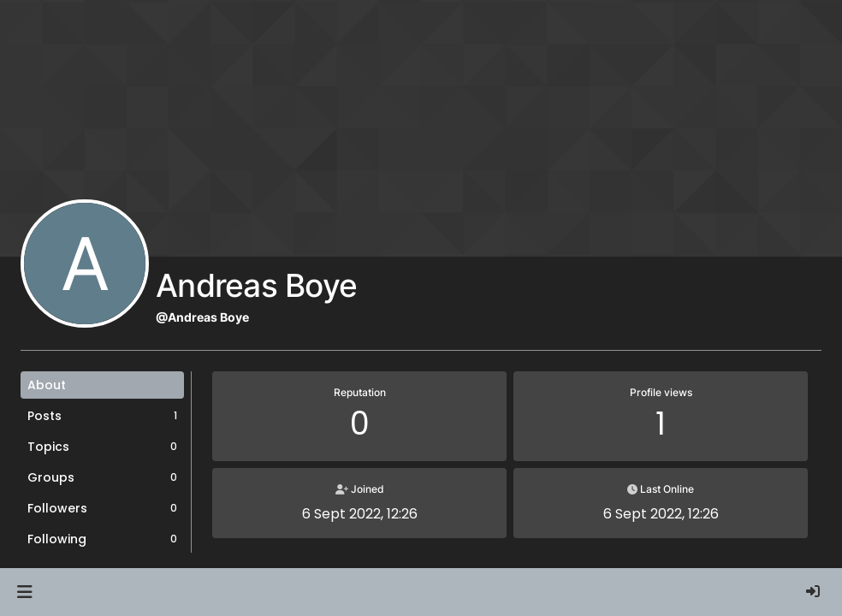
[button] (24, 592)
